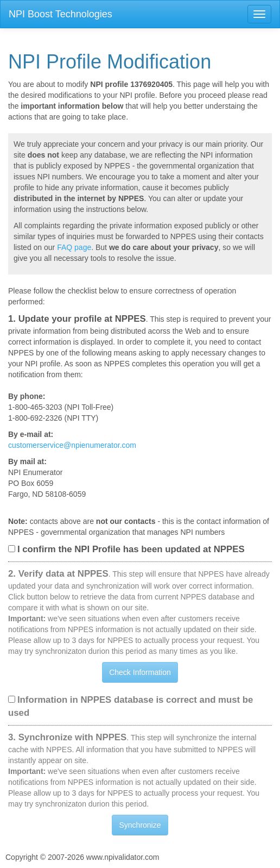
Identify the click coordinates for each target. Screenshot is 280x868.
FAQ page (74, 247)
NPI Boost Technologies (61, 14)
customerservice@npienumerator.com (72, 445)
